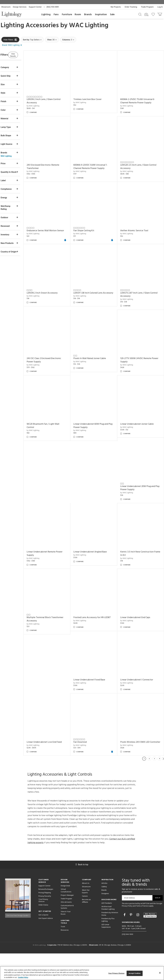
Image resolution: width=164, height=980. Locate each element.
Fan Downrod (87, 765)
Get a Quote (43, 941)
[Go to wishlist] (154, 14)
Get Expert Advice (46, 945)
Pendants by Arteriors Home (110, 940)
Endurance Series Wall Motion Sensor (52, 222)
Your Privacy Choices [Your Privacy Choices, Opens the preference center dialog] (116, 973)
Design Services (20, 7)
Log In (160, 7)
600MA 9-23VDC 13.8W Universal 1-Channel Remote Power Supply (97, 160)
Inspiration (101, 15)
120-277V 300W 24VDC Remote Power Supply (139, 403)
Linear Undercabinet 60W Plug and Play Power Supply (97, 465)
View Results (22, 55)
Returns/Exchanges (46, 916)
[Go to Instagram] (138, 941)
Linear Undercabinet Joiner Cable (140, 464)
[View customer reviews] (150, 941)
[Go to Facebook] (125, 941)
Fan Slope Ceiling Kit (90, 221)
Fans (56, 15)
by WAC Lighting (43, 103)
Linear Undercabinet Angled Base (97, 585)
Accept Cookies (135, 973)
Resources (65, 956)
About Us (86, 910)
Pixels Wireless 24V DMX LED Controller (138, 767)
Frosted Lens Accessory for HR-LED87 (99, 647)
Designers (105, 920)
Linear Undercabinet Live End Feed (54, 765)
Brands (88, 15)
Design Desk (65, 912)
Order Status (43, 931)
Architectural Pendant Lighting (108, 934)
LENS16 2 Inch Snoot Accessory (96, 280)
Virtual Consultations (66, 917)
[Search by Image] (146, 15)
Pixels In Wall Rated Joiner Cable (140, 342)
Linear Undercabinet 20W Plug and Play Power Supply (141, 524)
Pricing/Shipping (45, 919)
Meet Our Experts (86, 918)
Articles (104, 910)
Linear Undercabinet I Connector (140, 706)
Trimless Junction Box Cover (94, 96)
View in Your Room (66, 939)
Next (163, 785)
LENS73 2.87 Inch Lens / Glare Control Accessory (51, 344)
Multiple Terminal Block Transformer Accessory (55, 649)
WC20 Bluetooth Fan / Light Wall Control (53, 465)
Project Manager (67, 922)
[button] (12, 45)
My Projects (116, 7)
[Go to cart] (160, 14)
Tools (63, 953)
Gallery (104, 913)
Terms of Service (142, 932)
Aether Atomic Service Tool (137, 221)
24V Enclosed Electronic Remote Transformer (53, 160)
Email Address (129, 924)
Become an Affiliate (86, 927)
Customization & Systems (67, 933)
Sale (112, 15)
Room (78, 15)
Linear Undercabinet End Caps (138, 647)
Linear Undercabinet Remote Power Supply (54, 586)
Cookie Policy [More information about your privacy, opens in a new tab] (23, 977)
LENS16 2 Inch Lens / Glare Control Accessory (53, 98)
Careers (85, 922)
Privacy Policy (127, 932)
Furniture (67, 15)
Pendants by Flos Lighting (108, 946)
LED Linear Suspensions (106, 952)
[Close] (160, 973)
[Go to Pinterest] (131, 941)
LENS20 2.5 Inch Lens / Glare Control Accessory (142, 160)
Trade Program (147, 7)
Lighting (46, 15)
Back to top (82, 891)
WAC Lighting (89, 26)
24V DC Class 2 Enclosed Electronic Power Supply (97, 344)
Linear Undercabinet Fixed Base (96, 706)
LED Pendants (107, 930)
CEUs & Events (66, 928)
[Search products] (140, 14)
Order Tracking (131, 7)
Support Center (35, 7)
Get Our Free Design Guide (18, 941)
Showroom (6, 7)
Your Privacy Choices (43, 927)
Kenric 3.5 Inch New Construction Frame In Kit (140, 586)
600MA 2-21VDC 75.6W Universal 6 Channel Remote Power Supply (140, 98)
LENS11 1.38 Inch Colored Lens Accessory (138, 281)
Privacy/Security (45, 922)
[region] (82, 973)
